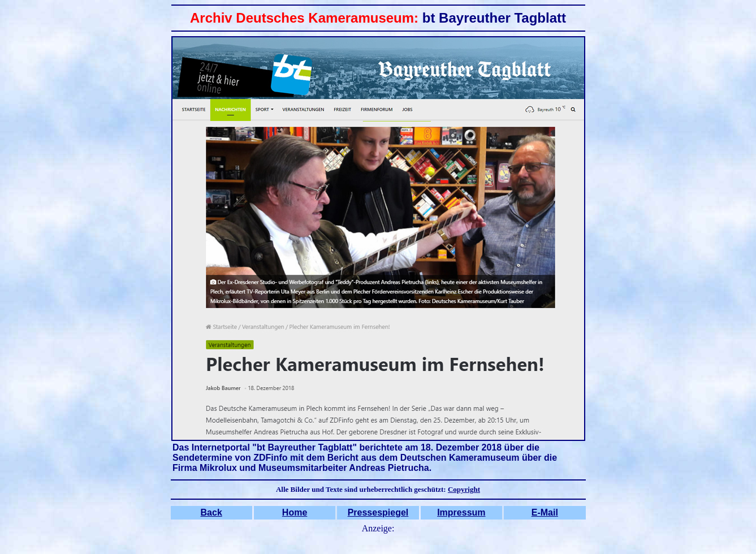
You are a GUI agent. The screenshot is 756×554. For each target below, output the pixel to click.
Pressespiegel (378, 512)
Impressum (461, 512)
